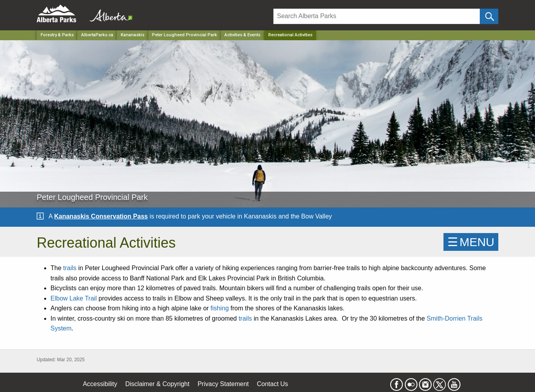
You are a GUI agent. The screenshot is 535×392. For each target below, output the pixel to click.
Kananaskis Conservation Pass (101, 216)
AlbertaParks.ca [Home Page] (97, 35)
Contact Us (272, 384)
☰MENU (471, 242)
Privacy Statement (223, 384)
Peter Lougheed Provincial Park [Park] (184, 35)
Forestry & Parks (57, 35)
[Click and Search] (489, 16)
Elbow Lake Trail (74, 298)
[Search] (377, 16)
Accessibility (100, 384)
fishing (220, 308)
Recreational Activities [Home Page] (290, 35)
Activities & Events (242, 35)
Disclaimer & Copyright (158, 384)
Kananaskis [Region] (133, 35)
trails (70, 268)
